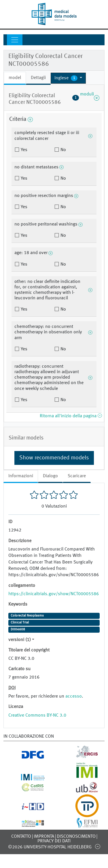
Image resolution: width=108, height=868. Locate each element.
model (15, 78)
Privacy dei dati (54, 841)
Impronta (44, 837)
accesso (74, 696)
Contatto (21, 837)
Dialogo (50, 476)
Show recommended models (54, 458)
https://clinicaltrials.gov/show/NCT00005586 (54, 594)
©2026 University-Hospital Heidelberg (50, 847)
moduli (86, 98)
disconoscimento (76, 837)
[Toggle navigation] (15, 40)
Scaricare (77, 476)
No (63, 150)
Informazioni (21, 476)
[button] (68, 78)
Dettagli (38, 78)
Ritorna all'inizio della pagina (71, 416)
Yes (23, 150)
